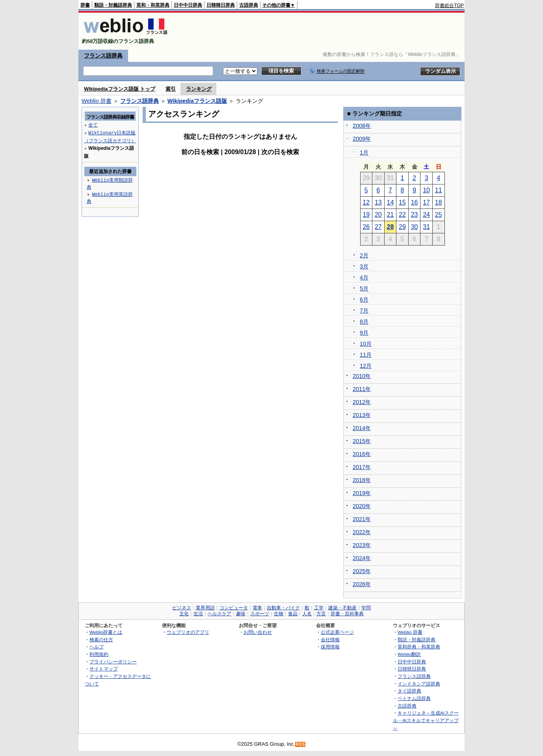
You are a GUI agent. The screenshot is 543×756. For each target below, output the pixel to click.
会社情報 (330, 640)
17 (426, 202)
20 (378, 215)
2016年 (362, 454)
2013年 (362, 415)
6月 (364, 300)
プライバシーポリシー (113, 662)
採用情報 (330, 647)
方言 (321, 614)
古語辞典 (249, 5)
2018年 (362, 480)
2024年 (362, 558)
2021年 (362, 519)
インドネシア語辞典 (419, 684)
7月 (364, 311)
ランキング (199, 89)
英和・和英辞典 (153, 5)
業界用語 (205, 608)
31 (426, 227)
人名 (307, 614)
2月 (364, 255)
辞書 (85, 5)
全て (93, 125)
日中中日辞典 (188, 5)
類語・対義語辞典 (113, 5)
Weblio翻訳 (409, 654)
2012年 (362, 402)
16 (415, 202)
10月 (366, 344)
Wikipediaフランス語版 (197, 101)
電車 (257, 608)
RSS (301, 744)
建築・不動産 (342, 608)
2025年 (362, 571)
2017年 (362, 467)
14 (391, 202)
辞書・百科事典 (347, 614)
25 (439, 215)
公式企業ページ (337, 632)
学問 (366, 608)
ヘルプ (97, 647)
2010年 (362, 376)
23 (415, 215)
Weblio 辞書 (97, 101)
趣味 (241, 614)
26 (366, 227)
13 (378, 202)
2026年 (362, 584)
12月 (366, 366)
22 (402, 215)
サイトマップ (104, 669)
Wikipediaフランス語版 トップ (120, 89)
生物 (279, 614)
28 (391, 227)
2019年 (362, 493)
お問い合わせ (258, 632)
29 (402, 227)
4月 (364, 277)
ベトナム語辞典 (414, 698)
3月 (364, 266)
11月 (366, 355)
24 (426, 215)
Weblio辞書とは (106, 632)
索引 (171, 89)
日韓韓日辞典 (221, 5)
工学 (319, 608)
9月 (364, 333)
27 (378, 227)
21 (391, 215)
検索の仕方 (101, 640)
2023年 (362, 545)
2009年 (362, 139)
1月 (364, 153)
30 (415, 227)
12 (366, 202)
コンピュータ (234, 608)
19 (366, 215)
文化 (184, 614)
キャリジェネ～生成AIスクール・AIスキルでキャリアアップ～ (426, 720)
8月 (364, 322)
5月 (364, 289)
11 (439, 190)
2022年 (362, 532)
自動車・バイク (283, 608)
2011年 (362, 389)
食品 (293, 614)
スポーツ (260, 614)
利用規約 (99, 654)
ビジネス (182, 608)
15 (402, 202)
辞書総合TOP (449, 6)
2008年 (362, 126)
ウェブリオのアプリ (188, 632)
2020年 (362, 506)
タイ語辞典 (409, 691)
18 (439, 202)
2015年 (362, 441)
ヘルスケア (219, 614)
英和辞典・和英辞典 (419, 647)
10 (426, 190)
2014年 (362, 428)
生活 (198, 614)
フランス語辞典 (103, 56)
